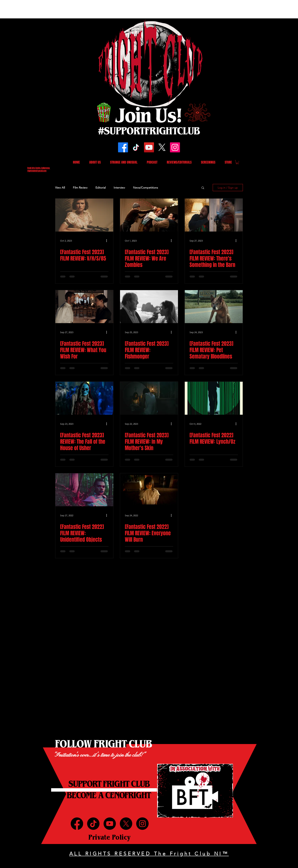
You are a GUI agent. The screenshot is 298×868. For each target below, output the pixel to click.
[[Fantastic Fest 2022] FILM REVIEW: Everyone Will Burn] (149, 490)
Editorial (101, 188)
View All (60, 188)
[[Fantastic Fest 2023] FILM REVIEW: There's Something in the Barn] (214, 215)
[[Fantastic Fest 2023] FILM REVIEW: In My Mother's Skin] (149, 398)
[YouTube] (149, 147)
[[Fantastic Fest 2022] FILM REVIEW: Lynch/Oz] (214, 398)
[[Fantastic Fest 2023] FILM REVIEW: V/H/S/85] (84, 215)
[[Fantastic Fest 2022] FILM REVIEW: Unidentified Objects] (84, 490)
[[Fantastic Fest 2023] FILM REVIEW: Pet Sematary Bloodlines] (214, 307)
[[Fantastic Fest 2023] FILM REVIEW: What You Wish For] (84, 307)
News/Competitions (146, 188)
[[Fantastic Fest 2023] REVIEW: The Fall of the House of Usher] (84, 398)
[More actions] (108, 241)
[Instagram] (175, 147)
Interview (119, 188)
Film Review (80, 188)
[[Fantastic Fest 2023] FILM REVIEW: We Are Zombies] (149, 215)
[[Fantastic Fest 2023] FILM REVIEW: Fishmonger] (149, 307)
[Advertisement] (73, 9)
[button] (237, 162)
